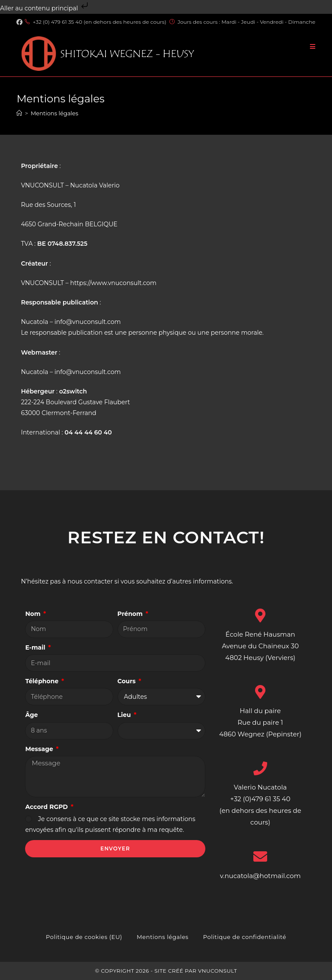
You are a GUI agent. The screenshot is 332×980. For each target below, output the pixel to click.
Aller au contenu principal (45, 8)
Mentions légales (54, 113)
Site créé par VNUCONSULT (196, 971)
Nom (34, 614)
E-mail (36, 647)
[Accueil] (19, 113)
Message (40, 749)
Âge (31, 715)
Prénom (131, 614)
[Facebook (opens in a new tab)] (21, 22)
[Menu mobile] (313, 47)
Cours (128, 681)
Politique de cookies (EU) (84, 937)
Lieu (125, 715)
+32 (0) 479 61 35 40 (57, 22)
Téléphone (43, 681)
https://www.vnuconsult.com (113, 283)
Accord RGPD (47, 807)
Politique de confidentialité (245, 937)
